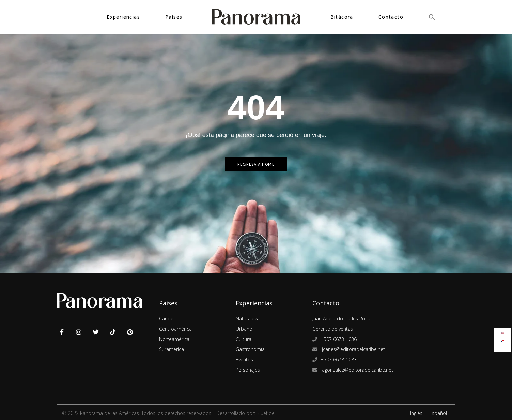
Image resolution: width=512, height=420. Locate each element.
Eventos (244, 359)
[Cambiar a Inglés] (502, 332)
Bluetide (266, 413)
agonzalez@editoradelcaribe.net (357, 370)
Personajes (248, 370)
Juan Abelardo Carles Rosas (343, 319)
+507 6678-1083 (339, 359)
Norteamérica (174, 339)
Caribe (166, 319)
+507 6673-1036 (339, 339)
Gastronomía (250, 349)
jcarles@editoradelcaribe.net (353, 349)
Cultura (244, 339)
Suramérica (172, 349)
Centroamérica (175, 329)
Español (438, 413)
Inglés (416, 413)
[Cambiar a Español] (502, 339)
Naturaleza (248, 319)
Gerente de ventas (333, 329)
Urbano (244, 329)
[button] (432, 17)
